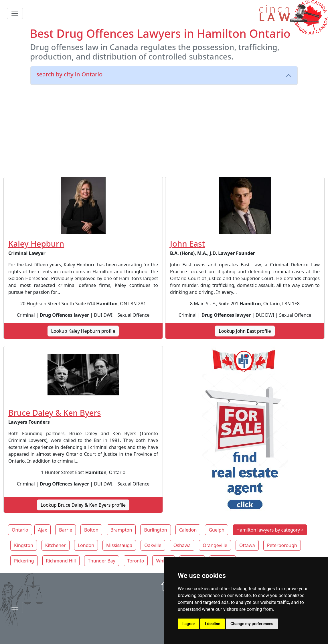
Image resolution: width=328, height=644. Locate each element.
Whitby (163, 561)
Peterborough (282, 545)
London (86, 545)
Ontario (20, 530)
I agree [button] (188, 624)
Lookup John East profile (245, 331)
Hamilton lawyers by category (268, 530)
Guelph (216, 530)
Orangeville (215, 545)
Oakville (153, 545)
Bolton (91, 530)
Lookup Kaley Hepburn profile (83, 331)
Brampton (121, 530)
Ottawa (247, 545)
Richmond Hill (61, 561)
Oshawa (182, 545)
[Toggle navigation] (15, 13)
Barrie (66, 530)
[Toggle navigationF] (15, 607)
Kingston (24, 545)
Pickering (24, 561)
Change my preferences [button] (252, 624)
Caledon (188, 530)
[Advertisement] (164, 130)
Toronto (136, 561)
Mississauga (119, 545)
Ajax (43, 530)
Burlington (155, 530)
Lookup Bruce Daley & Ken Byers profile (83, 505)
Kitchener (56, 545)
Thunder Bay (102, 561)
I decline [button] (213, 624)
